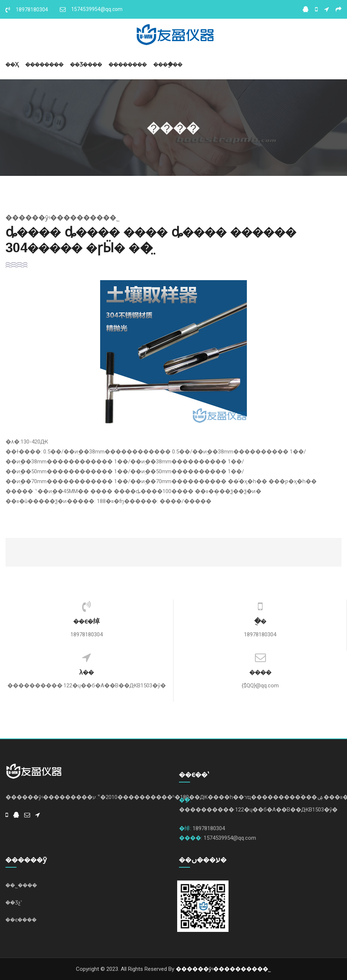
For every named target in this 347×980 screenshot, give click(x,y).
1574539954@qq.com (91, 9)
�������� (44, 64)
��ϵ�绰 (87, 621)
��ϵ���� (21, 920)
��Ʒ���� (86, 64)
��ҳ (12, 64)
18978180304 (27, 10)
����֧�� (168, 64)
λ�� (87, 672)
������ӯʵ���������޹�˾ (223, 969)
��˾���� (21, 885)
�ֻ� (260, 621)
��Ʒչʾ (14, 902)
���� (260, 672)
